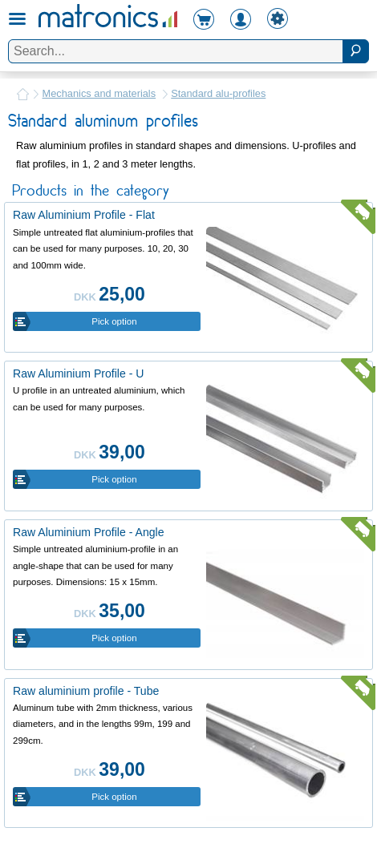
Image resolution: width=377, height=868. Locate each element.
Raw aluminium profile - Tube (86, 691)
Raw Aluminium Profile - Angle (89, 532)
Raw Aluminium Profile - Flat (84, 215)
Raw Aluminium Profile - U (79, 373)
